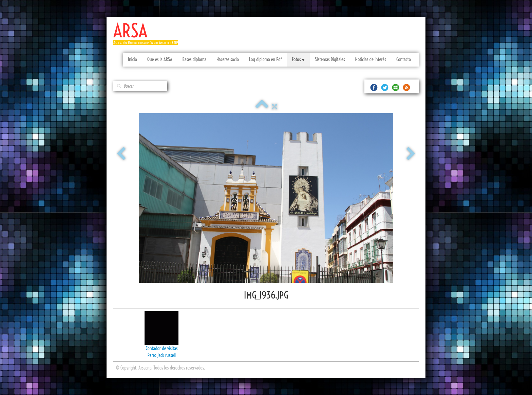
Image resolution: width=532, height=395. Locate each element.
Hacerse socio (228, 59)
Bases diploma (194, 59)
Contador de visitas (161, 348)
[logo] (148, 37)
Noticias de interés (371, 59)
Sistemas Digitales (330, 59)
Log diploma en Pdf (265, 59)
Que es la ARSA (160, 59)
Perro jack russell (162, 355)
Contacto (404, 59)
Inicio (132, 59)
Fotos (298, 59)
